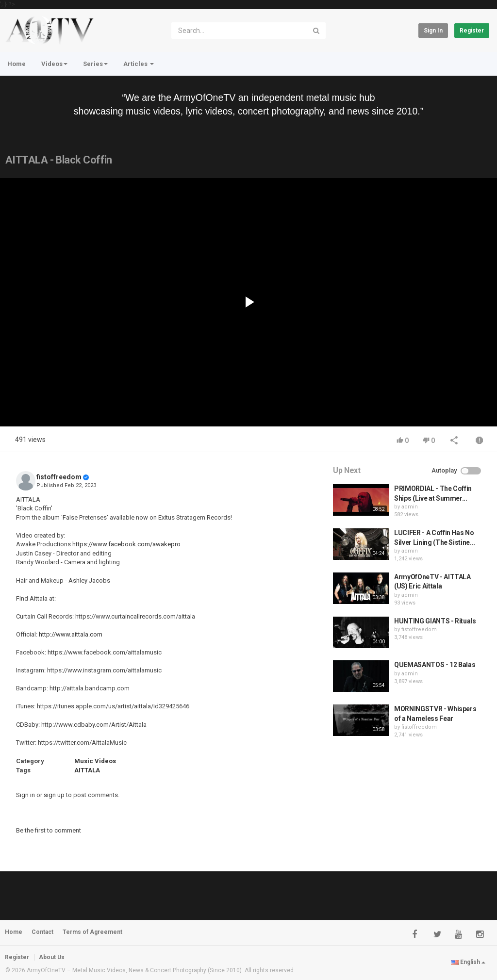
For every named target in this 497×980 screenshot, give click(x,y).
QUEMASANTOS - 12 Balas (435, 665)
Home (17, 64)
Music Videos (95, 761)
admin (410, 507)
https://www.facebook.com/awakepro (126, 544)
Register (472, 31)
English (468, 962)
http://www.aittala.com (71, 634)
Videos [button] (54, 64)
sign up (54, 795)
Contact (42, 932)
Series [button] (95, 64)
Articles (139, 64)
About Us (52, 957)
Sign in (433, 31)
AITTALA (87, 770)
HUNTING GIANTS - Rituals (435, 621)
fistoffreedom (59, 477)
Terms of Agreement (92, 932)
